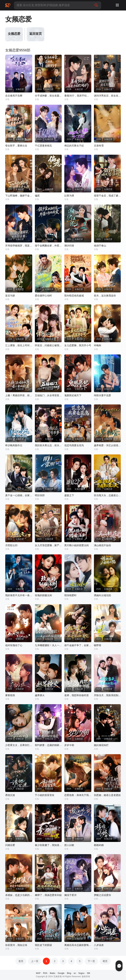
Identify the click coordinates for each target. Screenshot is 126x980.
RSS (45, 973)
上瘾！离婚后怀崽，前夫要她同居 (19, 395)
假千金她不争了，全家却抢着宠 (78, 645)
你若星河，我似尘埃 (16, 945)
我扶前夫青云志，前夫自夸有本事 (48, 445)
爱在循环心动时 (43, 296)
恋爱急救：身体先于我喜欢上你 (78, 795)
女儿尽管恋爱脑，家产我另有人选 (48, 545)
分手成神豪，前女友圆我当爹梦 (48, 96)
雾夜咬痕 (10, 695)
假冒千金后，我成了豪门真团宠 (107, 196)
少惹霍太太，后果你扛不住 (19, 745)
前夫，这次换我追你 (105, 296)
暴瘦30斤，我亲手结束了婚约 (78, 96)
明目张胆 (40, 495)
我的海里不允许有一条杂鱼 (19, 595)
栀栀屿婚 (99, 845)
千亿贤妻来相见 (43, 146)
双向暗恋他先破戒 (74, 296)
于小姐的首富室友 (45, 795)
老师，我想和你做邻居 (77, 695)
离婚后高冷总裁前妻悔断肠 (78, 945)
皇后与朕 (10, 296)
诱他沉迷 (10, 795)
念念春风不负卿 (14, 96)
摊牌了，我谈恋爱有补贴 (48, 895)
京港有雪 (99, 146)
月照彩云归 (11, 545)
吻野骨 (98, 645)
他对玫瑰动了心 (14, 645)
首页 (21, 961)
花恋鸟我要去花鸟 (74, 445)
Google (61, 973)
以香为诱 (69, 196)
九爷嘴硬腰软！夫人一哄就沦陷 (48, 645)
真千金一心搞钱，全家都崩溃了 (19, 495)
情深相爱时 (70, 595)
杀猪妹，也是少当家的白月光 (19, 895)
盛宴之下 (69, 495)
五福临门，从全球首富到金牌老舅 (48, 395)
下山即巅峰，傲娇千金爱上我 (19, 196)
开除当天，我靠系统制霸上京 (107, 695)
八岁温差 (99, 945)
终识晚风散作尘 (14, 445)
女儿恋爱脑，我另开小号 (78, 345)
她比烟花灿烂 (101, 745)
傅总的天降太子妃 (74, 146)
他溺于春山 (100, 246)
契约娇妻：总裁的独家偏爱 (48, 745)
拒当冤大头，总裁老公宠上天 (107, 495)
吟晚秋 (98, 345)
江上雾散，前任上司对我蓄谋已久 (19, 345)
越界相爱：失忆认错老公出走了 (107, 445)
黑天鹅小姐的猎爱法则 (77, 545)
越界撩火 (40, 695)
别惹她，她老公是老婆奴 (107, 795)
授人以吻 (69, 845)
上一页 (35, 961)
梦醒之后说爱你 (102, 895)
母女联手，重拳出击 (16, 146)
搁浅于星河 (70, 895)
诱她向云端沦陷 (102, 595)
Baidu (53, 973)
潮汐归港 (69, 246)
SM (88, 973)
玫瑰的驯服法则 (43, 595)
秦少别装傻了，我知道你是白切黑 (48, 845)
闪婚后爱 (10, 845)
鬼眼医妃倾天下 (73, 395)
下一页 (91, 961)
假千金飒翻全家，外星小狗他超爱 (48, 246)
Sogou (81, 973)
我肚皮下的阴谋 (43, 945)
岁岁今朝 (69, 745)
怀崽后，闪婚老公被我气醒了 (48, 345)
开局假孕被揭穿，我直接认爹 (19, 246)
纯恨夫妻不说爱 (102, 395)
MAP (38, 973)
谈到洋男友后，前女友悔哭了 (107, 96)
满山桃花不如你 (102, 545)
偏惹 (37, 196)
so (75, 973)
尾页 (105, 961)
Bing (69, 973)
